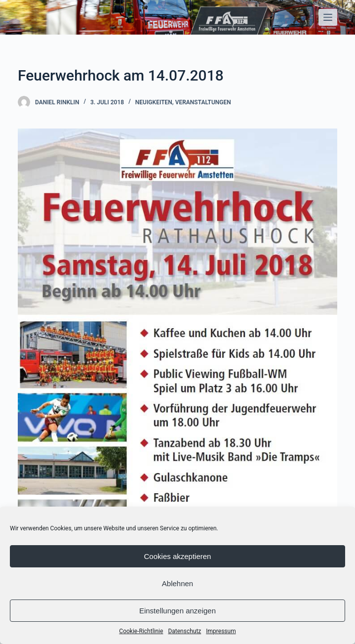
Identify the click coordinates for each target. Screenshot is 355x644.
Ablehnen (177, 583)
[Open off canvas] (328, 17)
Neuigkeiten (154, 102)
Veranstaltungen (203, 102)
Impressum (221, 631)
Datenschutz (184, 631)
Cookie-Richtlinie (141, 631)
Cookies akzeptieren (178, 556)
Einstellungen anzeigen (177, 611)
